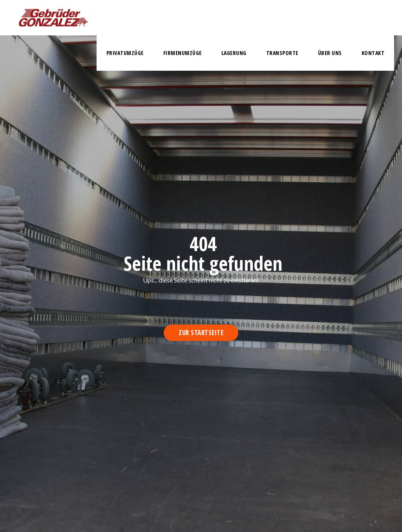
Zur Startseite (201, 333)
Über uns (330, 53)
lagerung (234, 53)
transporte (282, 53)
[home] (53, 18)
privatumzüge (125, 53)
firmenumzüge (183, 53)
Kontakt (373, 53)
